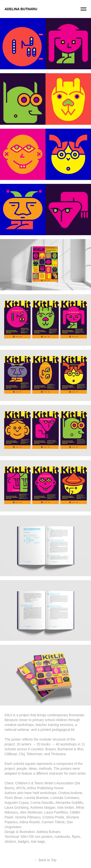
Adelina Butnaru (21, 9)
